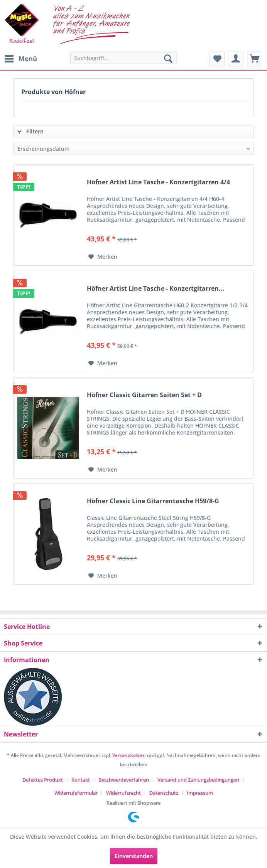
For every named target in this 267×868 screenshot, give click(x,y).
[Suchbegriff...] (124, 58)
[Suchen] (168, 59)
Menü (21, 58)
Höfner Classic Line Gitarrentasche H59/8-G (153, 501)
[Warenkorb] (255, 59)
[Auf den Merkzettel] (103, 257)
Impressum (200, 793)
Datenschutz (164, 793)
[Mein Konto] (236, 59)
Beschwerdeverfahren (124, 780)
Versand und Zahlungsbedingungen (198, 780)
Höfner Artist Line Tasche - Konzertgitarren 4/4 (158, 182)
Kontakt (81, 780)
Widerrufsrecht (123, 793)
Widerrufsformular (76, 793)
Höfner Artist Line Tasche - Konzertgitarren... (156, 289)
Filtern (30, 131)
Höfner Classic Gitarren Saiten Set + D (144, 395)
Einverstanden (134, 856)
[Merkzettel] (217, 59)
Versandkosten (129, 755)
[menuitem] (20, 59)
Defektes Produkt (43, 780)
